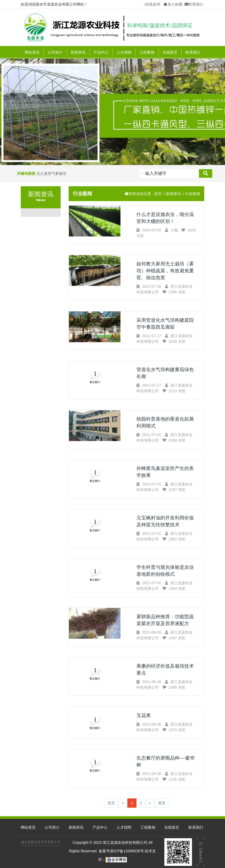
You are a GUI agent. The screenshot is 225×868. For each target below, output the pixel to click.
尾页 (162, 803)
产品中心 (100, 827)
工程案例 (147, 52)
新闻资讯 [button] (78, 52)
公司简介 (55, 52)
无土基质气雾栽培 (51, 173)
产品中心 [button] (101, 52)
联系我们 (194, 4)
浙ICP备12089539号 (127, 851)
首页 (158, 194)
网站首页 (32, 52)
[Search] (169, 173)
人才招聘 (124, 52)
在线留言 (170, 52)
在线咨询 (152, 4)
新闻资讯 (173, 194)
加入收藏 (173, 4)
